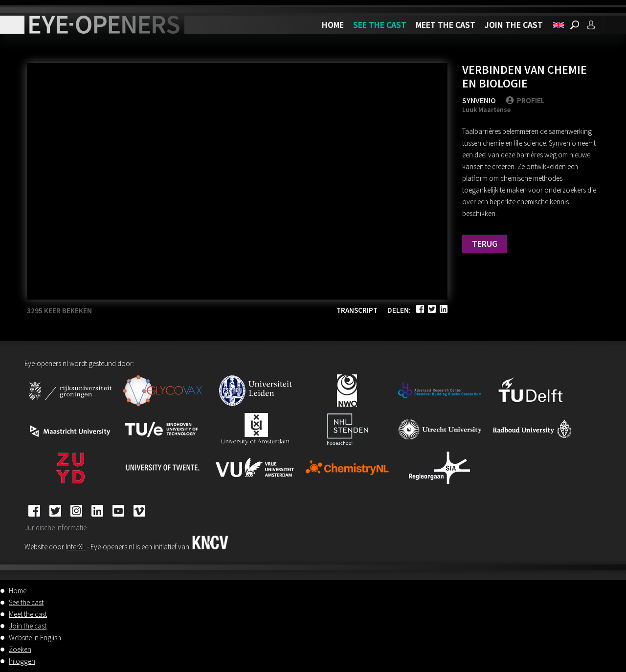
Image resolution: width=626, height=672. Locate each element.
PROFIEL (525, 100)
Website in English (35, 638)
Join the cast (514, 25)
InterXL (76, 547)
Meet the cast (446, 25)
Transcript (357, 310)
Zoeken (20, 649)
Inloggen (22, 661)
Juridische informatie (56, 528)
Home (333, 25)
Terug (485, 244)
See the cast (380, 25)
